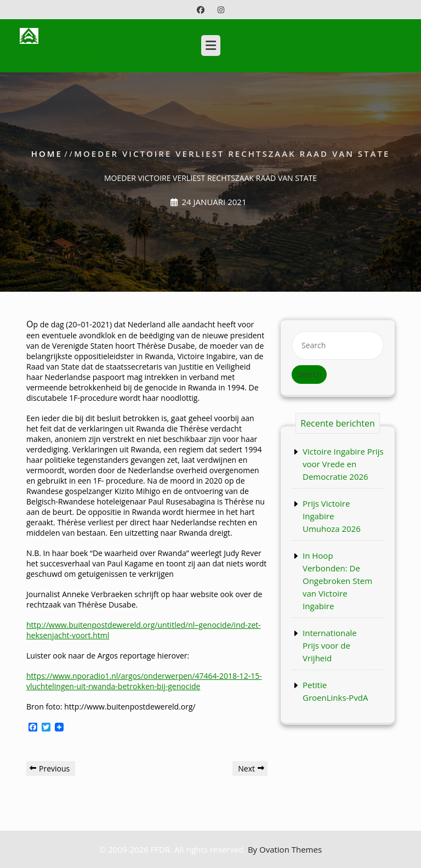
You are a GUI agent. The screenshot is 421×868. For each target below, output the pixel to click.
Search (309, 374)
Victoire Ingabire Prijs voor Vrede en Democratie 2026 (343, 464)
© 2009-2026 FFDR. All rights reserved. (210, 849)
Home (47, 154)
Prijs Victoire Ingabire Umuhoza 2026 (332, 516)
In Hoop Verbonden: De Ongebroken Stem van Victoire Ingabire (337, 581)
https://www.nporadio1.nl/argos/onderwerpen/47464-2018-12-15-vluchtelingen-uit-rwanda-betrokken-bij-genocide (144, 681)
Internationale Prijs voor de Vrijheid (330, 645)
